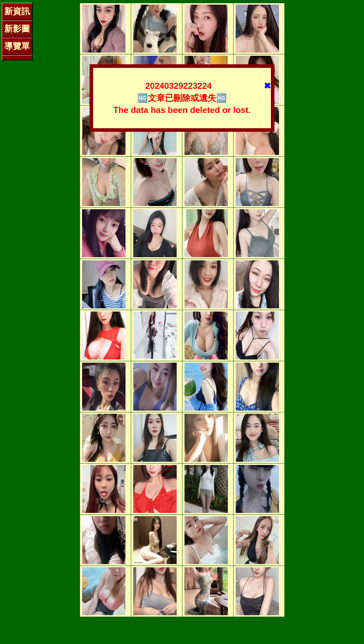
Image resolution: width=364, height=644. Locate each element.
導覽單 (17, 46)
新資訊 (17, 11)
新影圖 (17, 29)
